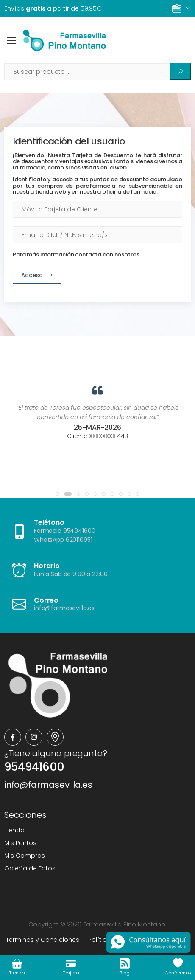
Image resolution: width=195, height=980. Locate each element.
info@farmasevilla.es (48, 785)
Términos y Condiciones (43, 940)
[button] (57, 494)
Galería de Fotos (30, 868)
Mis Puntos (20, 843)
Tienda (14, 830)
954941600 (34, 767)
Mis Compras (25, 856)
